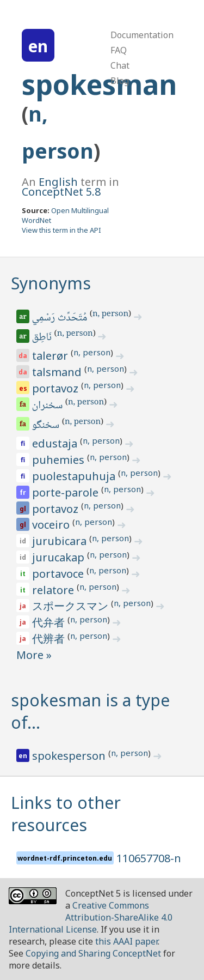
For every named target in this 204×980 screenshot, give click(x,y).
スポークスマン (72, 606)
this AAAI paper (126, 941)
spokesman (99, 84)
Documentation (142, 35)
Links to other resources (66, 814)
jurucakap (60, 557)
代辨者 (50, 639)
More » (34, 655)
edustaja (56, 443)
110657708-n (149, 858)
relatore (54, 590)
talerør (51, 356)
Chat (120, 65)
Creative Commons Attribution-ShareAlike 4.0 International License (91, 917)
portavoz (57, 388)
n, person (110, 314)
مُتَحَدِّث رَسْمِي (60, 318)
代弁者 (50, 622)
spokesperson (70, 756)
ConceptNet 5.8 (61, 192)
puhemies (60, 460)
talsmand (58, 372)
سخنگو (47, 426)
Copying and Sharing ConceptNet (93, 953)
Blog (120, 81)
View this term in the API (61, 230)
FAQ (119, 50)
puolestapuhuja (75, 476)
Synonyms (51, 283)
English (58, 182)
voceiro (52, 525)
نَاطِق (43, 338)
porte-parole (67, 492)
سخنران (48, 406)
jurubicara (61, 541)
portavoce (59, 574)
